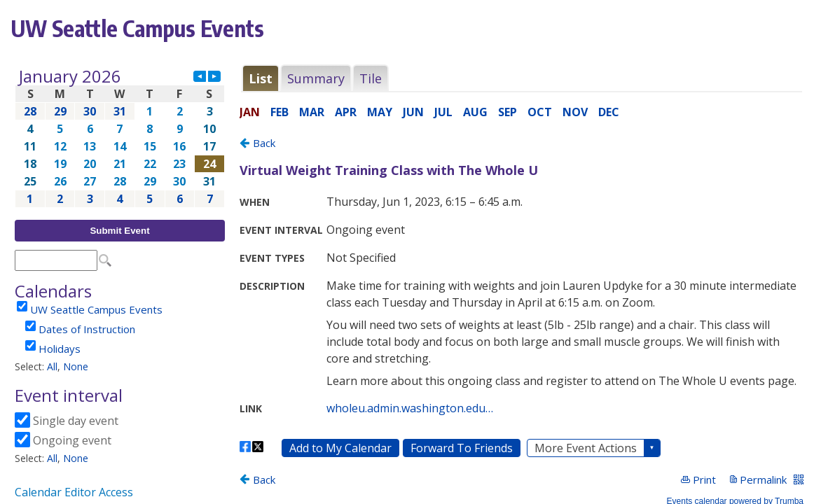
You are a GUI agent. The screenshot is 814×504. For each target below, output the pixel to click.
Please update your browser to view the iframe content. (120, 138)
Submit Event (119, 231)
